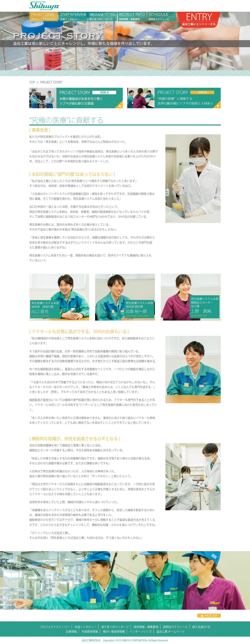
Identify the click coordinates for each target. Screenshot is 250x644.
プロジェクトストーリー (55, 627)
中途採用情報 (90, 632)
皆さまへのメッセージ (115, 627)
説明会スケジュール (175, 627)
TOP (32, 82)
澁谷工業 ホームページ (170, 632)
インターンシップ (141, 632)
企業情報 (71, 632)
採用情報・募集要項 (146, 627)
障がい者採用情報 (114, 632)
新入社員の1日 (201, 627)
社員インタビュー (86, 627)
